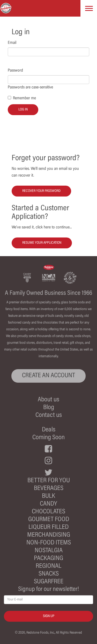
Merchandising (49, 535)
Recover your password (41, 191)
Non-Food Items (49, 543)
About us (48, 400)
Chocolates (48, 512)
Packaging (48, 559)
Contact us (49, 415)
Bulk (48, 496)
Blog (49, 408)
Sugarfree (49, 582)
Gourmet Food (49, 520)
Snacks (49, 574)
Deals (49, 430)
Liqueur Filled (48, 527)
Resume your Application (42, 243)
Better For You (49, 481)
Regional (48, 566)
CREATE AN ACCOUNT (48, 376)
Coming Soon (48, 438)
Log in (23, 110)
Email (12, 43)
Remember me (24, 98)
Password (15, 71)
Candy (48, 504)
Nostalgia (49, 551)
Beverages (49, 489)
